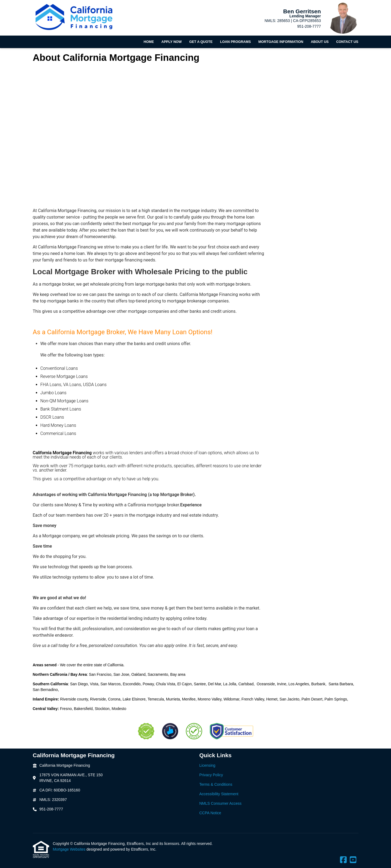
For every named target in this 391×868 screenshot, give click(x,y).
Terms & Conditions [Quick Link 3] (216, 784)
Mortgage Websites (70, 849)
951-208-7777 (309, 26)
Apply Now (172, 42)
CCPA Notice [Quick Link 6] (210, 813)
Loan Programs (235, 42)
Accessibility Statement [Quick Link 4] (219, 794)
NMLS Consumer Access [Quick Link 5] (221, 803)
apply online (175, 646)
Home (149, 42)
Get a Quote (201, 42)
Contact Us (347, 42)
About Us (320, 42)
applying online (180, 618)
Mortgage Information (281, 42)
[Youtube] (353, 860)
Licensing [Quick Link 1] (207, 765)
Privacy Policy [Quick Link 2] (211, 775)
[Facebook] (343, 860)
